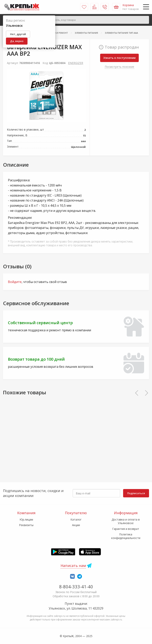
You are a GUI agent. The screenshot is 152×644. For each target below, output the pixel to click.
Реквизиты (26, 525)
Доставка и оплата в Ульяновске (126, 521)
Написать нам (73, 566)
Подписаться (136, 493)
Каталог (76, 519)
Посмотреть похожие (119, 67)
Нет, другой (18, 34)
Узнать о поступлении (119, 58)
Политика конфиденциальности (126, 536)
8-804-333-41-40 (76, 587)
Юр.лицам (26, 519)
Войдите (15, 282)
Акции (76, 525)
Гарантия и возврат (126, 529)
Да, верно (17, 41)
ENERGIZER (76, 63)
